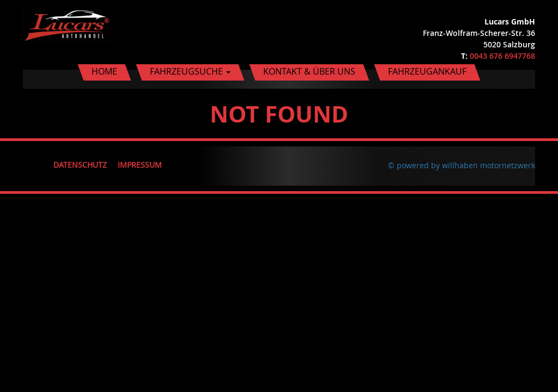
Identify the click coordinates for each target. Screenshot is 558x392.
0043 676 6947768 (502, 56)
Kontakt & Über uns (309, 71)
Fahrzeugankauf (427, 71)
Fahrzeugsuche (190, 71)
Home (104, 71)
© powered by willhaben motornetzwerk (462, 165)
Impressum (140, 165)
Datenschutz (80, 165)
